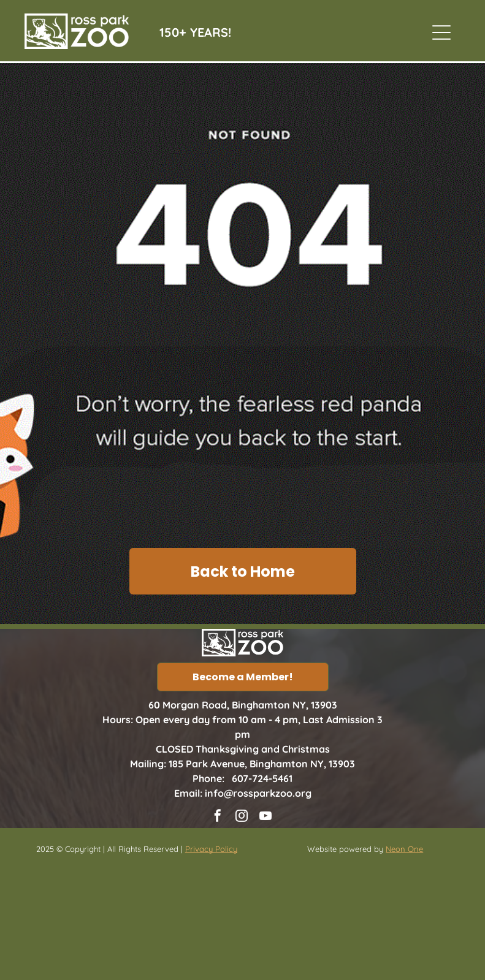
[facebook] (218, 817)
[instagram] (242, 817)
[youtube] (265, 817)
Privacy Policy (211, 849)
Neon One (404, 849)
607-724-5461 (262, 778)
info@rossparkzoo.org (258, 793)
